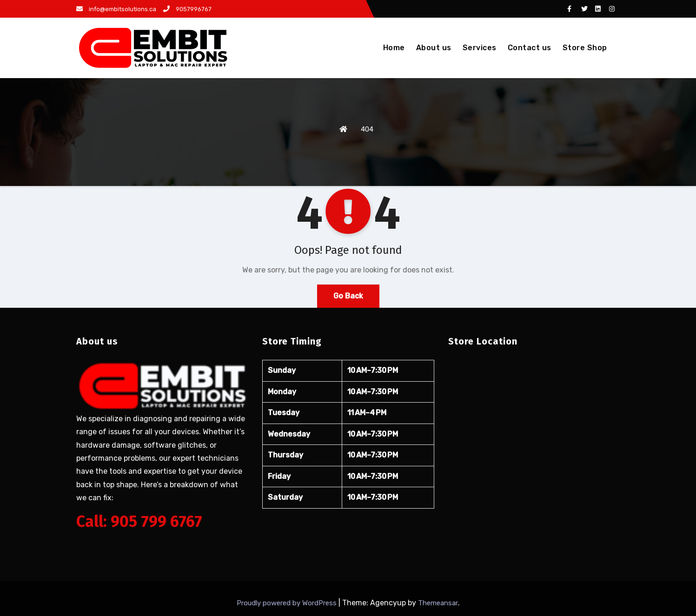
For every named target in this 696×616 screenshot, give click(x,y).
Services (480, 48)
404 (367, 129)
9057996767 (187, 9)
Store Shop (585, 48)
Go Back (348, 296)
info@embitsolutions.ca (116, 9)
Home (394, 48)
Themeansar (438, 603)
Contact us (530, 48)
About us (434, 48)
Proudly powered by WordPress (288, 603)
